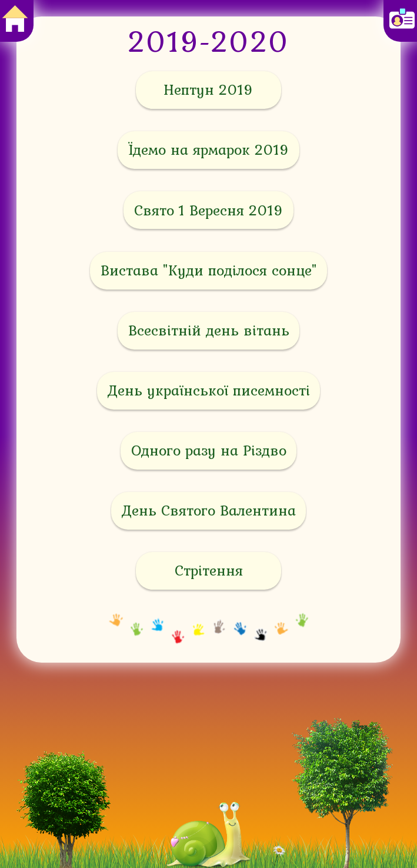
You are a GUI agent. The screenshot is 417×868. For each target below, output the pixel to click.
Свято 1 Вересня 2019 (209, 210)
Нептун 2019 (208, 89)
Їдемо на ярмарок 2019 (209, 149)
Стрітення (209, 570)
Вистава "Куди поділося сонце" (209, 270)
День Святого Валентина (208, 510)
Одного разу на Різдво (209, 450)
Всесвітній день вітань (209, 330)
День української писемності (208, 390)
